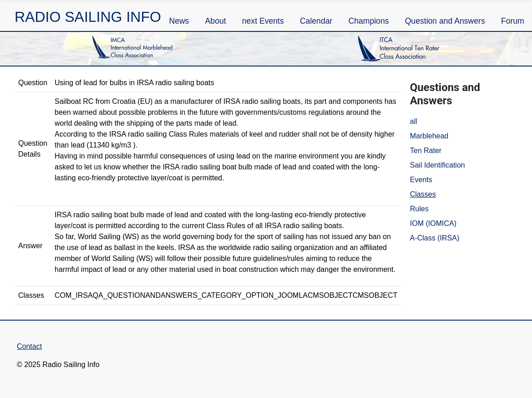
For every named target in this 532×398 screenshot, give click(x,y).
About (216, 21)
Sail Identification (438, 165)
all (414, 121)
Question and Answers (445, 21)
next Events (263, 21)
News (179, 21)
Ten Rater (426, 151)
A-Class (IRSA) (435, 238)
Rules (419, 209)
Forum (513, 21)
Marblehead (429, 136)
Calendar (316, 21)
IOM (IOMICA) (433, 223)
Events (421, 180)
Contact (29, 346)
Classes (423, 194)
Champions (369, 21)
